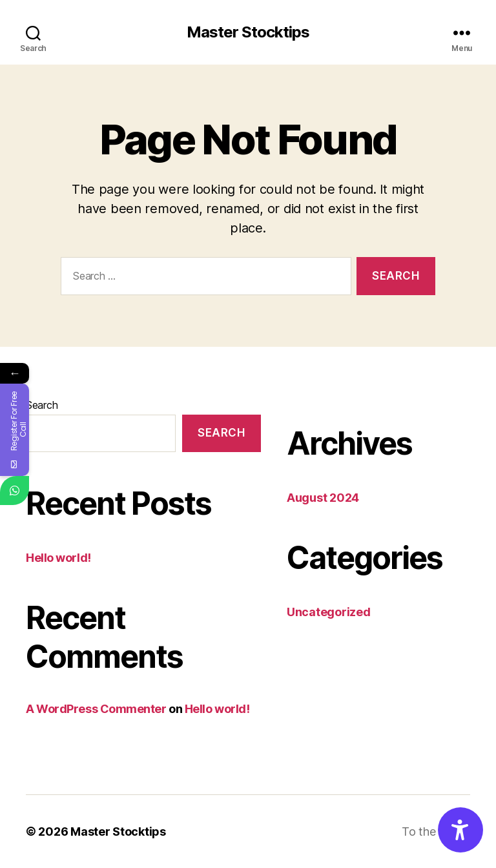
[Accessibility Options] (460, 830)
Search (42, 405)
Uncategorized (329, 612)
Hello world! (58, 558)
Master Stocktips (248, 32)
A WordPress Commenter (96, 709)
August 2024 (323, 498)
